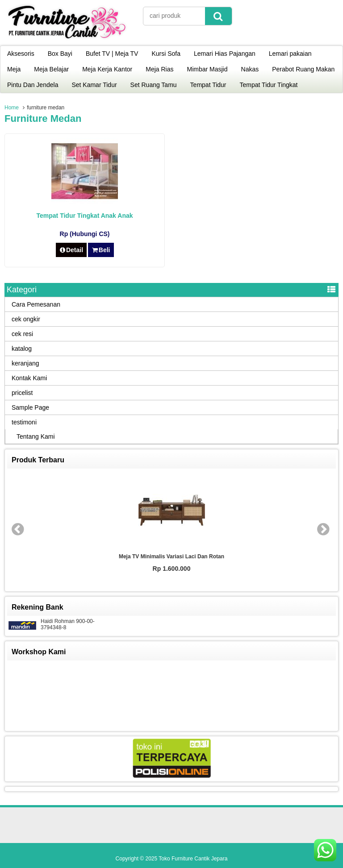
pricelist (22, 393)
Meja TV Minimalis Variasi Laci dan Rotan (171, 557)
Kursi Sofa (166, 54)
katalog (22, 349)
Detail (71, 250)
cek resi (22, 334)
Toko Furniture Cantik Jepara (193, 859)
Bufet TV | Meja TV (112, 54)
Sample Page (30, 407)
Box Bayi (60, 54)
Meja (14, 69)
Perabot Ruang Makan (303, 69)
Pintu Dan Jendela (33, 85)
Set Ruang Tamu (154, 85)
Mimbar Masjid (207, 69)
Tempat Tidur (208, 85)
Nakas (250, 69)
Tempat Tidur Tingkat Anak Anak (85, 216)
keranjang (25, 363)
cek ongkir (26, 319)
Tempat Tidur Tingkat (269, 85)
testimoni (24, 422)
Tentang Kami (36, 436)
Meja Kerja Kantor (107, 69)
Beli (101, 250)
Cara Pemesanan (36, 304)
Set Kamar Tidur (94, 85)
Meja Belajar (51, 69)
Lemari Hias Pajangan (225, 54)
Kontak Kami (29, 378)
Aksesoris (21, 54)
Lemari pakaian (290, 54)
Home (12, 108)
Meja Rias (159, 69)
